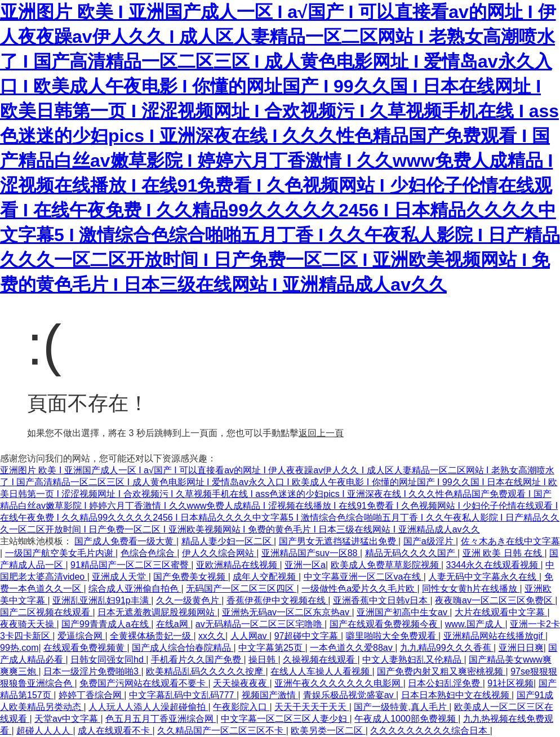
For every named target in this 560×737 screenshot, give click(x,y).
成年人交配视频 (265, 577)
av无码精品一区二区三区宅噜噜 (260, 624)
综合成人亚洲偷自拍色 (135, 589)
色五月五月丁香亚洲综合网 (161, 719)
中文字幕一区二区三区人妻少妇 (285, 719)
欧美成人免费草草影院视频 (386, 565)
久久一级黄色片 (189, 600)
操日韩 (263, 660)
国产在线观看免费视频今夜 (385, 624)
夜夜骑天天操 (28, 624)
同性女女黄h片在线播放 (471, 589)
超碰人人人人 (45, 731)
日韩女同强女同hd (108, 660)
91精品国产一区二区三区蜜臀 (131, 565)
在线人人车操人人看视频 (321, 671)
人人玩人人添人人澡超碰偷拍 (148, 707)
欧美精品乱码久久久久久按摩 (206, 671)
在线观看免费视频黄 (85, 648)
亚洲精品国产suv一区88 (311, 553)
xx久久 (212, 636)
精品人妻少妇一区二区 (228, 541)
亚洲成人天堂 (120, 577)
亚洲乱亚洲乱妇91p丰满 (102, 600)
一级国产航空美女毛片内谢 (60, 553)
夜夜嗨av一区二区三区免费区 (495, 600)
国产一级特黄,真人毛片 (401, 707)
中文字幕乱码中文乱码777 (183, 695)
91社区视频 (510, 683)
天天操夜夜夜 (241, 683)
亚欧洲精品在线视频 (238, 565)
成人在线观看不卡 (115, 731)
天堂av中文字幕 (67, 719)
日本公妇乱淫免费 (445, 683)
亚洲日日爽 (521, 648)
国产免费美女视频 (190, 577)
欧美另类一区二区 (328, 731)
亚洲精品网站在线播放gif (494, 636)
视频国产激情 (270, 695)
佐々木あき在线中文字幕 (510, 541)
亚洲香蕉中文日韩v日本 (381, 600)
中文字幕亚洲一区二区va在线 (364, 577)
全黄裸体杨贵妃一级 (152, 636)
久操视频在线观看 (320, 660)
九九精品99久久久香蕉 (447, 648)
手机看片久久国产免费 (197, 660)
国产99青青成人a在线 (106, 624)
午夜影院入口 (241, 707)
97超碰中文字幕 (308, 636)
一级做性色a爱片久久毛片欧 (359, 589)
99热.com (19, 648)
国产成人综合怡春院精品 (183, 648)
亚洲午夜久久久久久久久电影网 (339, 683)
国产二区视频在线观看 (46, 612)
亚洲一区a (305, 565)
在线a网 (173, 624)
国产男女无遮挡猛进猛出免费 (339, 541)
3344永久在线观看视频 (494, 565)
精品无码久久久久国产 (411, 553)
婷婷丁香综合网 (91, 695)
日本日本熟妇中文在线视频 (456, 695)
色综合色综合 (149, 553)
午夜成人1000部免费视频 (406, 719)
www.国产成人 (475, 624)
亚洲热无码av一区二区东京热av (287, 612)
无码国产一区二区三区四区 (241, 589)
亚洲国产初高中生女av (403, 612)
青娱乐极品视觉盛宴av (350, 695)
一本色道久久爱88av (352, 648)
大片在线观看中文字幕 (501, 612)
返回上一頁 (321, 433)
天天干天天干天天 (312, 707)
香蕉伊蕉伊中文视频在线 (277, 600)
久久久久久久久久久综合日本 (430, 731)
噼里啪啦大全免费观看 (392, 636)
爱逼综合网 (81, 636)
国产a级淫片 (430, 541)
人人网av (250, 636)
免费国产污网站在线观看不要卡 (144, 683)
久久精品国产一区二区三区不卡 (221, 731)
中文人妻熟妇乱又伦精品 (413, 660)
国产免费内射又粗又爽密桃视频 (441, 671)
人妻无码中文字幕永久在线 (483, 577)
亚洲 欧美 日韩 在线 (504, 553)
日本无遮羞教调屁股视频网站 (157, 612)
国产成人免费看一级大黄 (125, 541)
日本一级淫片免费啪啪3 (92, 671)
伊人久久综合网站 (219, 553)
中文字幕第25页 (272, 648)
